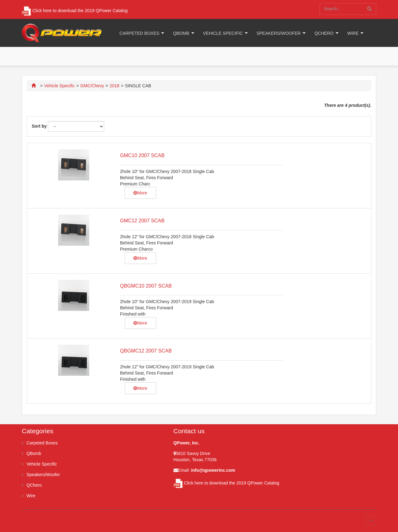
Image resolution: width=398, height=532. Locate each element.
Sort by (39, 126)
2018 (115, 86)
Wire (353, 33)
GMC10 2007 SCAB (142, 155)
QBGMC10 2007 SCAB (146, 286)
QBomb (181, 33)
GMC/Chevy (92, 86)
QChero (324, 33)
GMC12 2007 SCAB (142, 221)
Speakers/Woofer (279, 33)
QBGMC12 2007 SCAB (146, 351)
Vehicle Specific (223, 33)
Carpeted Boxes (139, 33)
